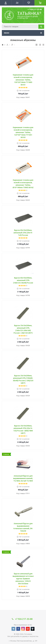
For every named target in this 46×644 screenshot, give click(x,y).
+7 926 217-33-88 (35, 9)
